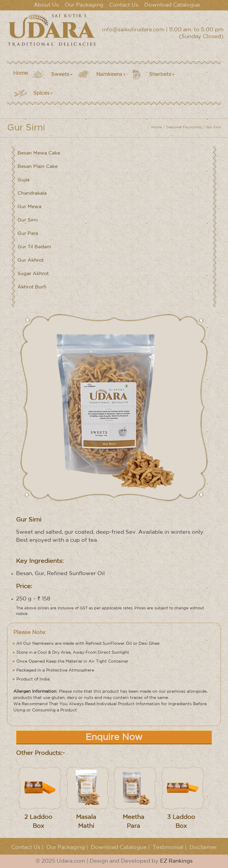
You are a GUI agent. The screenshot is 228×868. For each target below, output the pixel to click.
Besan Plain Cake (38, 167)
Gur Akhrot (31, 260)
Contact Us (124, 5)
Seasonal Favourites (184, 127)
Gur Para (28, 234)
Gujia (23, 180)
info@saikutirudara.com (133, 30)
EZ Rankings (176, 861)
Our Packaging (84, 5)
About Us (46, 5)
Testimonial (168, 847)
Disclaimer (203, 847)
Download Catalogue (172, 5)
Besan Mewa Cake (39, 153)
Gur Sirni (28, 220)
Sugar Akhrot (33, 274)
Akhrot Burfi (32, 287)
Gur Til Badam (34, 247)
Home (20, 73)
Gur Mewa (29, 207)
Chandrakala (32, 193)
